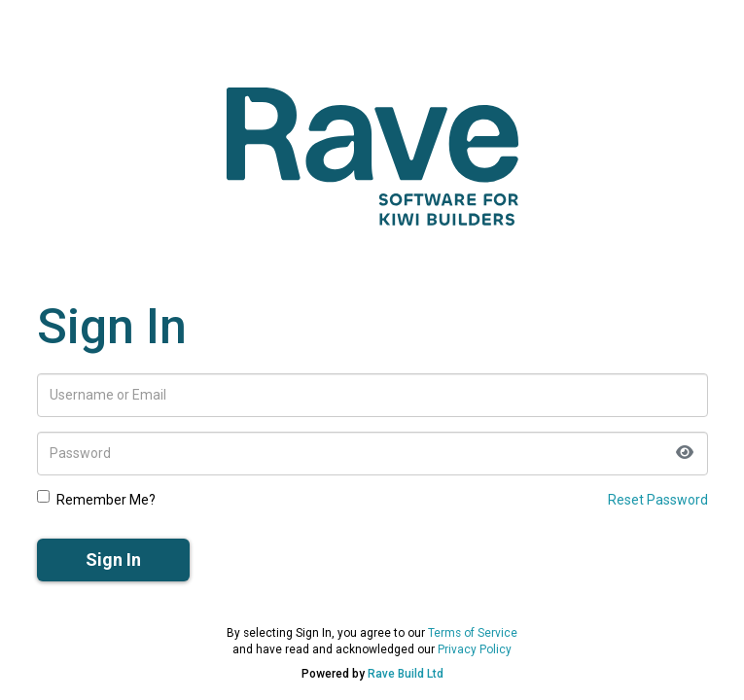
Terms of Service (473, 633)
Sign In (113, 560)
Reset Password (658, 500)
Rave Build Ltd (406, 674)
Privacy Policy (475, 649)
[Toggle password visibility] (685, 454)
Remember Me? (96, 499)
